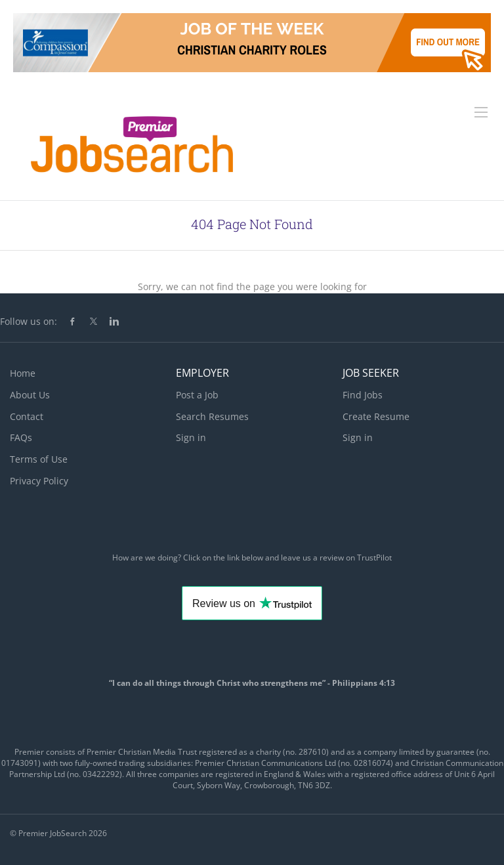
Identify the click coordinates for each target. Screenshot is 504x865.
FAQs (21, 437)
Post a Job (197, 395)
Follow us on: (29, 321)
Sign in (191, 437)
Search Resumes (212, 416)
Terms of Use (39, 459)
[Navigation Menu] (481, 112)
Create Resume (376, 416)
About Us (30, 395)
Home (23, 373)
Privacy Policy (39, 481)
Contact (27, 416)
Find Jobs (363, 395)
